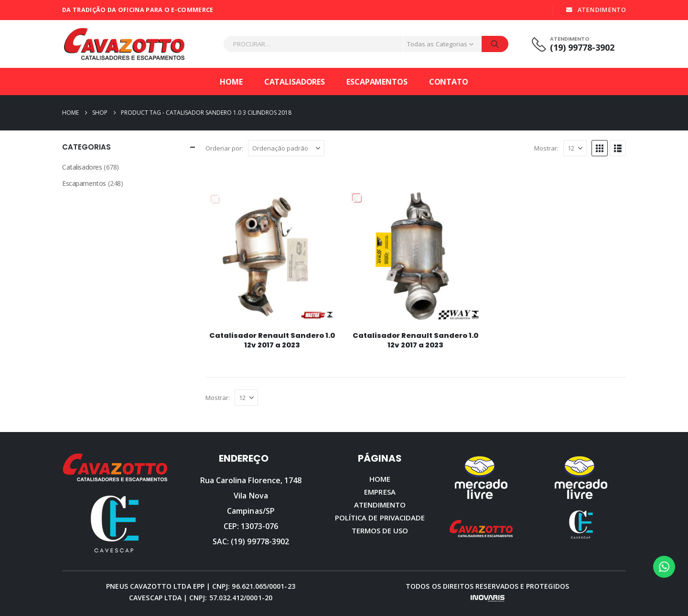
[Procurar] (495, 44)
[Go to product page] (272, 256)
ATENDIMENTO (596, 10)
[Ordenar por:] (286, 148)
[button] (600, 148)
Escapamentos (377, 82)
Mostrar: (546, 148)
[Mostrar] (575, 148)
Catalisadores (295, 82)
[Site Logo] (124, 44)
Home (231, 82)
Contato (449, 82)
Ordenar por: (224, 148)
